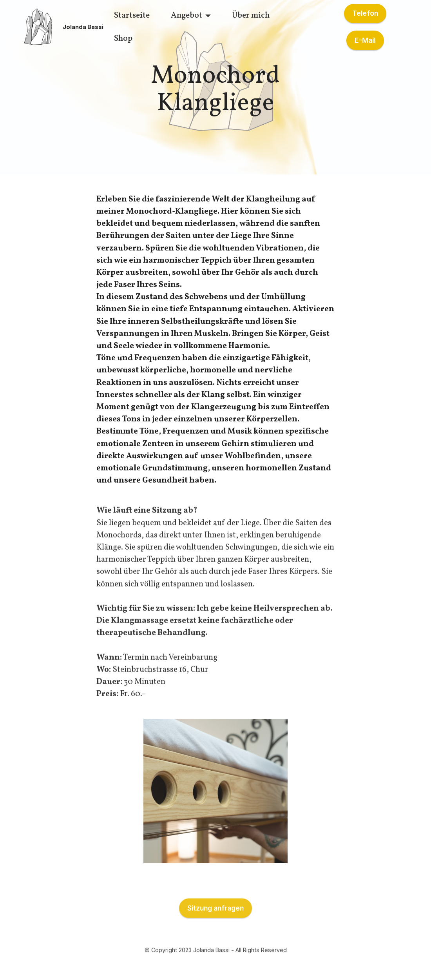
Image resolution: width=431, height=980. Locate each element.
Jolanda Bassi (83, 27)
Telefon (365, 13)
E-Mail (365, 40)
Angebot (187, 15)
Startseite (132, 15)
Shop (123, 39)
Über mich (251, 15)
